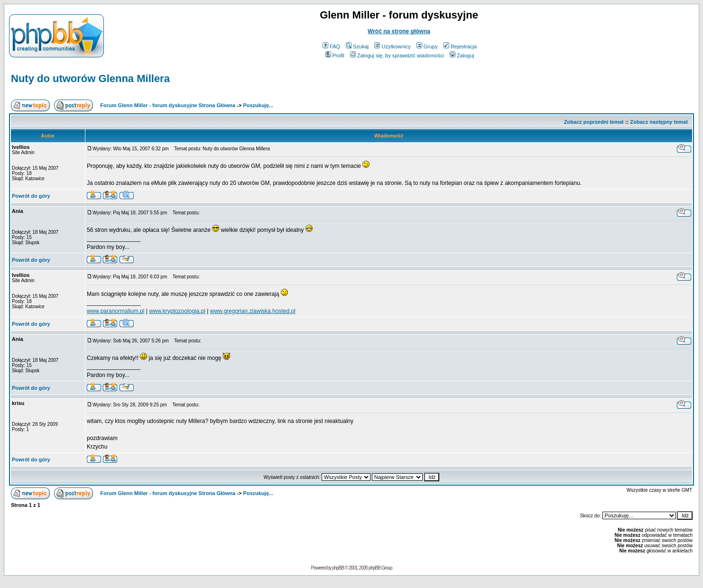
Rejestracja (460, 46)
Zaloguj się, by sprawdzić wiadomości (397, 55)
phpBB (338, 568)
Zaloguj (462, 55)
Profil (335, 55)
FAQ (331, 46)
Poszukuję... (258, 105)
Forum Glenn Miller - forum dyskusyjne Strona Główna (168, 105)
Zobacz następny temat (659, 122)
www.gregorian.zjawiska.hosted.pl (253, 311)
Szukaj (357, 46)
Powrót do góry (31, 196)
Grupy (427, 46)
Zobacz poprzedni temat (594, 122)
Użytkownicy (392, 46)
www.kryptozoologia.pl (177, 311)
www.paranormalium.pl (116, 311)
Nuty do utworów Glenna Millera (90, 78)
